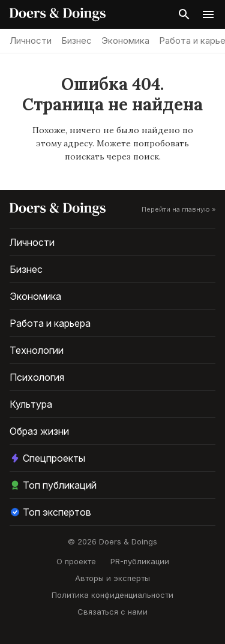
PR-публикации (140, 561)
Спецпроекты (47, 458)
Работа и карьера (50, 323)
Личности (31, 40)
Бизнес (76, 40)
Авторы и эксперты (112, 578)
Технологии (37, 350)
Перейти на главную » (178, 209)
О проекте (76, 561)
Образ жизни (39, 431)
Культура (31, 404)
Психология (37, 377)
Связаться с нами (112, 612)
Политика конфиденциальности (112, 595)
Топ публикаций (53, 485)
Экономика (125, 40)
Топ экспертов (50, 512)
